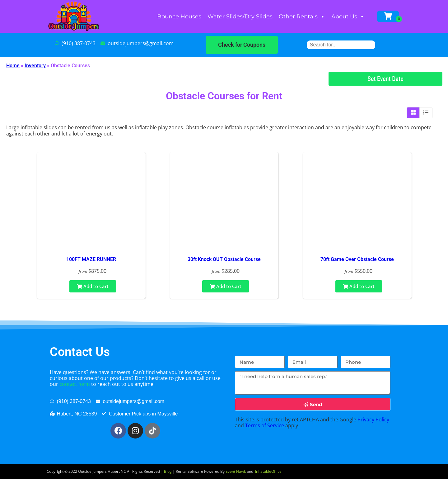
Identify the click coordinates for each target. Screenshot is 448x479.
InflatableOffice (268, 471)
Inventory (35, 66)
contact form (75, 384)
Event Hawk (236, 471)
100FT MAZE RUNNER (91, 259)
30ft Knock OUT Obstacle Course (224, 259)
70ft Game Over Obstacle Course (357, 259)
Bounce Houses (179, 17)
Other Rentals (302, 17)
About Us (348, 17)
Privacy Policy (373, 420)
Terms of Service (265, 425)
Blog (168, 471)
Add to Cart (93, 286)
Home (13, 66)
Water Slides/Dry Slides (240, 17)
